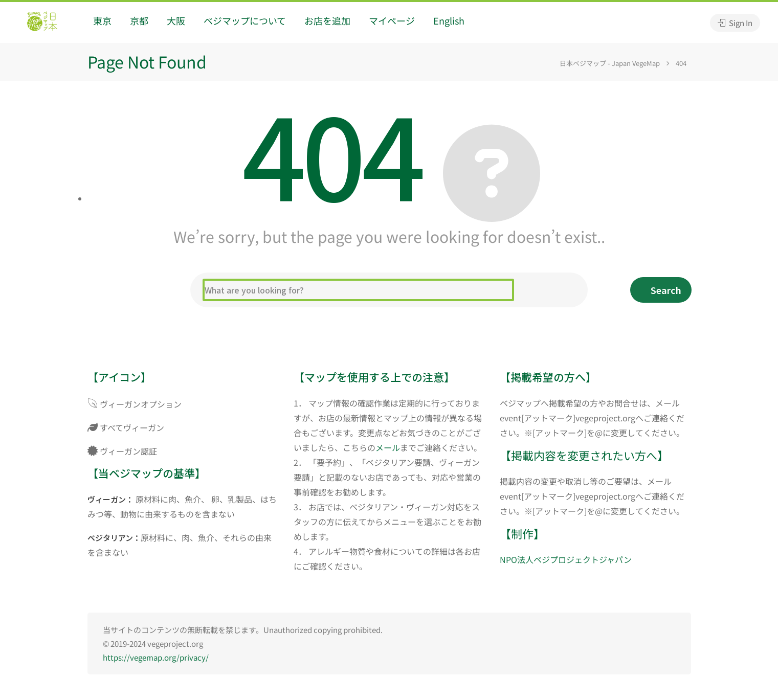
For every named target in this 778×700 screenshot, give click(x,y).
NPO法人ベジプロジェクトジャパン (566, 559)
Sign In (735, 23)
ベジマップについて (245, 20)
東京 (102, 20)
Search (666, 290)
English (449, 20)
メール (388, 447)
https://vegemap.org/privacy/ (156, 657)
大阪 (176, 20)
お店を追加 (327, 20)
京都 (139, 20)
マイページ (392, 20)
